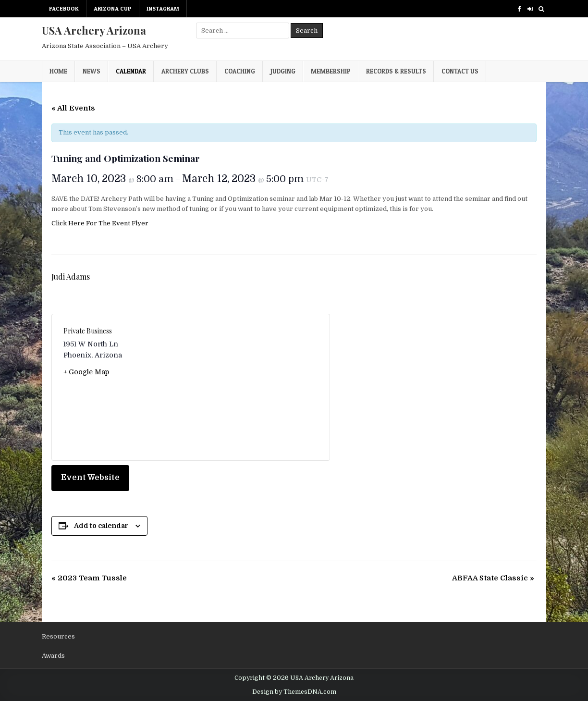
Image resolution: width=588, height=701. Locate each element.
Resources (58, 636)
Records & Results (396, 71)
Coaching (240, 71)
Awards (53, 656)
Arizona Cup (113, 8)
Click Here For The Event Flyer (100, 223)
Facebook (64, 8)
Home (58, 71)
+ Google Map (86, 372)
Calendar (131, 71)
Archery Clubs (185, 71)
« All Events (73, 108)
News (92, 71)
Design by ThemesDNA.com (294, 692)
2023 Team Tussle (89, 578)
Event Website (90, 478)
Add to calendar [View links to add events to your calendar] (101, 526)
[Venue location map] (254, 387)
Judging (283, 71)
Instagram (163, 8)
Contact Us (460, 71)
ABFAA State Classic (493, 578)
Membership (331, 71)
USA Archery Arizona (94, 30)
